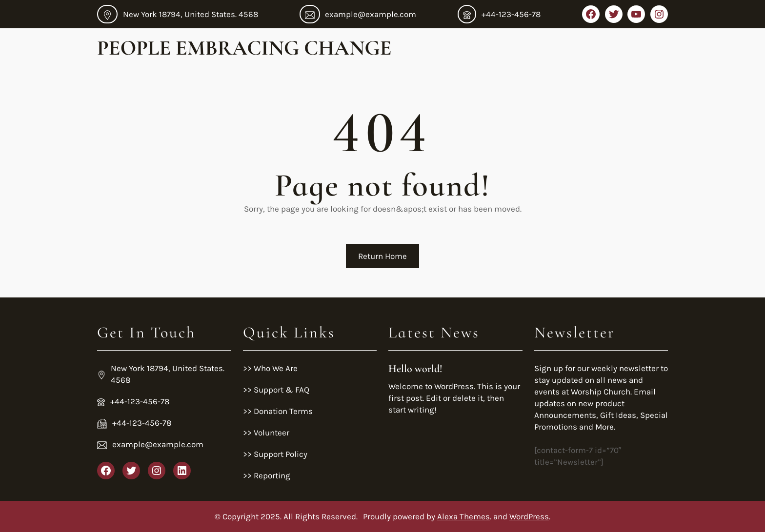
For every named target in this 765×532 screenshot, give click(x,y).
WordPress (529, 516)
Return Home (382, 256)
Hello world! (415, 369)
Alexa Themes (463, 516)
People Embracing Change (244, 48)
